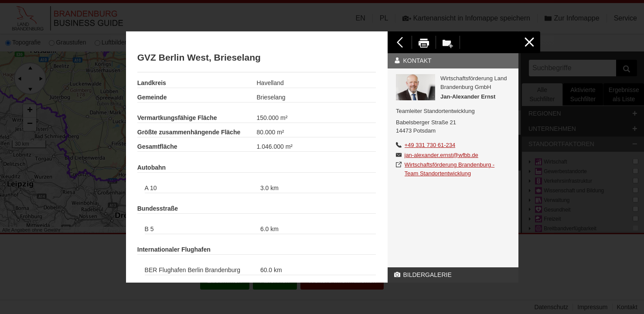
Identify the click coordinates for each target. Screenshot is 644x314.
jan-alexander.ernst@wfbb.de (441, 155)
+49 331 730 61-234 (430, 145)
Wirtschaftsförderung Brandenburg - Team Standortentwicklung (450, 169)
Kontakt (413, 61)
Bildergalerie (423, 275)
